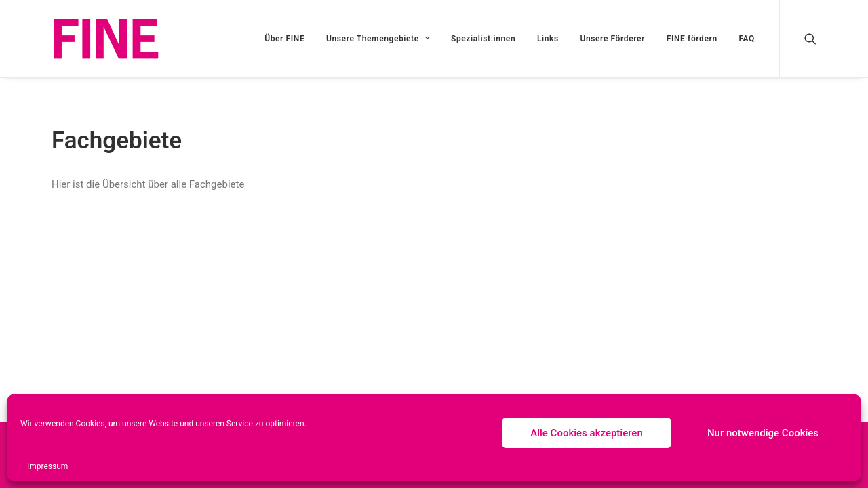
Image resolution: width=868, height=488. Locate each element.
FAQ (747, 39)
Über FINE (284, 39)
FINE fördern (692, 39)
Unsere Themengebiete (378, 39)
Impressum (47, 466)
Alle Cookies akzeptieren (587, 433)
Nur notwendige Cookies (763, 433)
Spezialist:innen (483, 39)
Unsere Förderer (612, 39)
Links (548, 39)
